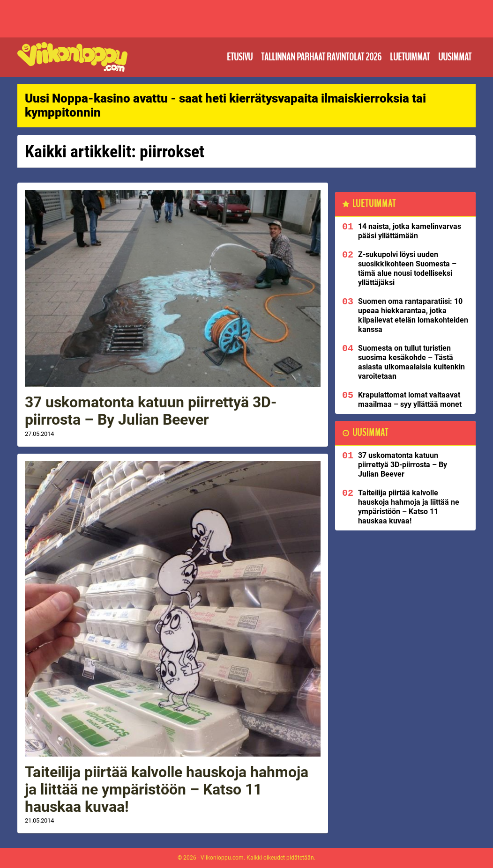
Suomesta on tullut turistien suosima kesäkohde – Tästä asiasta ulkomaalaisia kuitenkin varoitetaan (411, 362)
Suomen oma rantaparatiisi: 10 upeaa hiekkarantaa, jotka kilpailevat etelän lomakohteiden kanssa (413, 315)
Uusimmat (455, 57)
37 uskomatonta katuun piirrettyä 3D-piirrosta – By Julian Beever (151, 411)
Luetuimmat (410, 57)
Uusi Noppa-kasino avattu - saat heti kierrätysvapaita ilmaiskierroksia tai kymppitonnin (225, 105)
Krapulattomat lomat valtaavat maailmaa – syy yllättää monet (410, 400)
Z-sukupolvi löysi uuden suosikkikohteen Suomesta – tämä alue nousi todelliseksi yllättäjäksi (407, 268)
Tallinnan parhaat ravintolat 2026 (321, 57)
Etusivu (240, 57)
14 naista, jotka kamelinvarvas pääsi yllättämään (410, 231)
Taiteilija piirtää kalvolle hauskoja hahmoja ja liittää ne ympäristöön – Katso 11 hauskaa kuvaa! (167, 789)
